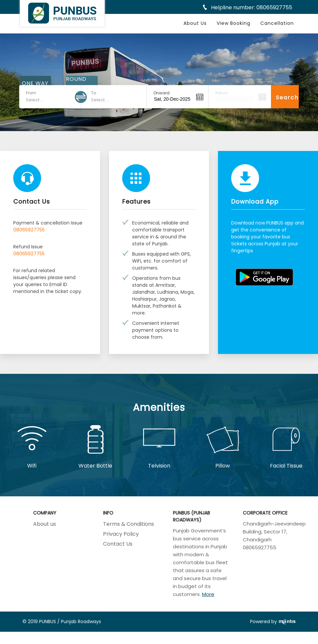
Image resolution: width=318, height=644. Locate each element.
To (94, 93)
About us (45, 524)
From (31, 93)
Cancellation (277, 23)
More (208, 594)
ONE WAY (35, 83)
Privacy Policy (121, 534)
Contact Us (118, 544)
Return (222, 93)
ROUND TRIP (76, 83)
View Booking (234, 23)
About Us (195, 23)
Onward (161, 93)
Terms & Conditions (129, 524)
